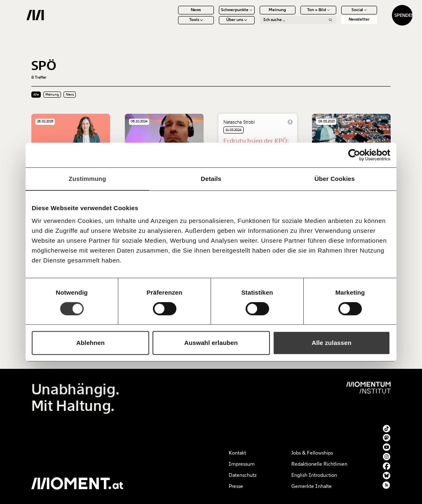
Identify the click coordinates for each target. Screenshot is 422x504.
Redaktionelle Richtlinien (319, 464)
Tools (174, 25)
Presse (236, 486)
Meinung (256, 14)
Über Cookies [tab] (335, 179)
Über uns (215, 25)
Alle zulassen (331, 343)
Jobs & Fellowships (312, 453)
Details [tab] (211, 179)
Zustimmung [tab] (88, 179)
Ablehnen (90, 343)
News (174, 14)
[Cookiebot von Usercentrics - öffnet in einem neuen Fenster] (354, 155)
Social (337, 14)
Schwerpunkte (215, 14)
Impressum (242, 464)
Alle (36, 95)
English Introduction (314, 475)
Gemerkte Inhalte (312, 486)
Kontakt (237, 453)
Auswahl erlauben (211, 343)
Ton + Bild (297, 14)
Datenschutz (243, 475)
